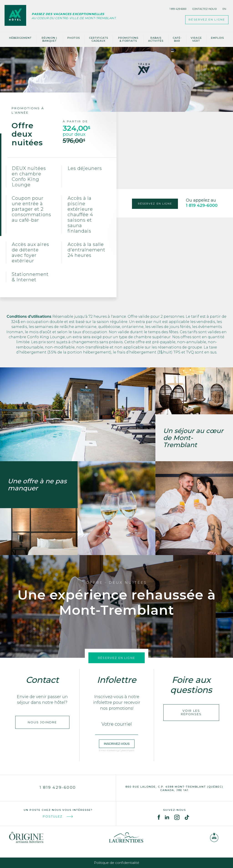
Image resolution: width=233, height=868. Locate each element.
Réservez (202, 20)
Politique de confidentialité (117, 863)
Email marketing (109, 750)
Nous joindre (42, 724)
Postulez (58, 816)
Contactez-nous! (205, 9)
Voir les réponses (191, 712)
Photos (74, 38)
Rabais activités (156, 39)
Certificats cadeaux (99, 39)
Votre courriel (117, 724)
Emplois (217, 38)
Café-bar (177, 39)
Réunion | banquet (49, 39)
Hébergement (20, 38)
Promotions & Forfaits (128, 39)
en (224, 9)
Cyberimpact (127, 750)
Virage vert (196, 39)
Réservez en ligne (116, 658)
